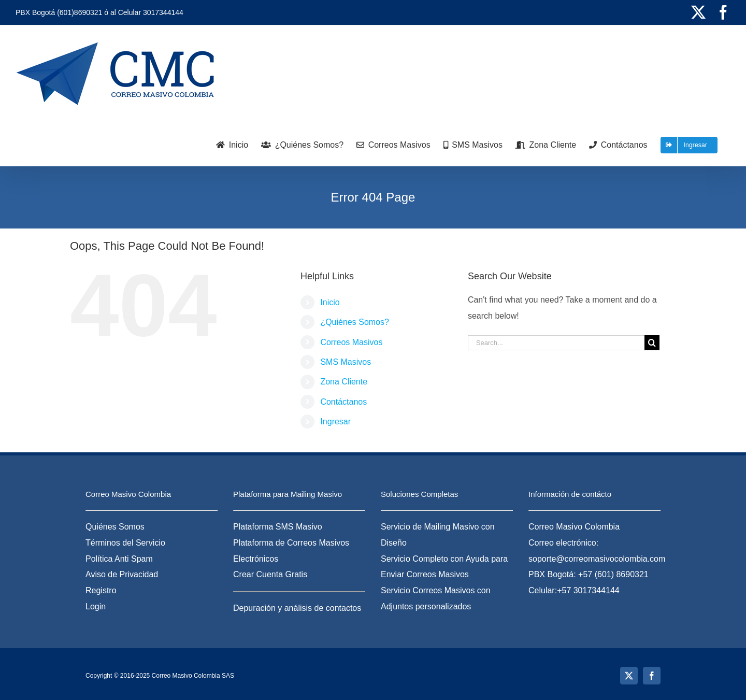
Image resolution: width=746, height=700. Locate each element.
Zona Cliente (344, 382)
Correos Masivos (351, 342)
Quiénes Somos (115, 527)
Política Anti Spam (119, 559)
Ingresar (335, 422)
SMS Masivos (346, 362)
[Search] (652, 343)
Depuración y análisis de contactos (297, 608)
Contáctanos (343, 402)
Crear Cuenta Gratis (270, 574)
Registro (101, 590)
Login (96, 606)
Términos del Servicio (125, 543)
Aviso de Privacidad (122, 574)
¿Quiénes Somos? (355, 322)
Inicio (330, 302)
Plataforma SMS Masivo (278, 527)
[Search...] (556, 343)
